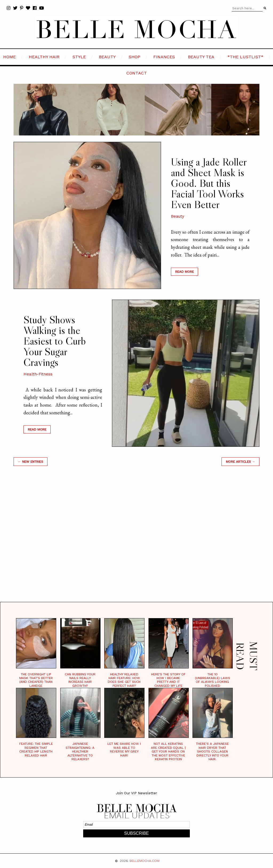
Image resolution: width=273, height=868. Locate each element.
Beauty (178, 216)
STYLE (79, 57)
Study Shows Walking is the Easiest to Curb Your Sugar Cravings (55, 341)
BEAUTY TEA (201, 57)
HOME (9, 57)
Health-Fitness (38, 374)
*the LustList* (245, 57)
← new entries (31, 462)
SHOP (135, 57)
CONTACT (137, 73)
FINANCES (164, 57)
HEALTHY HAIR (44, 57)
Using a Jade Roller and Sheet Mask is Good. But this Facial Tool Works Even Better (209, 183)
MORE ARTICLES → (240, 462)
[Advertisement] (136, 541)
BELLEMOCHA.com (144, 861)
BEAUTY (107, 57)
